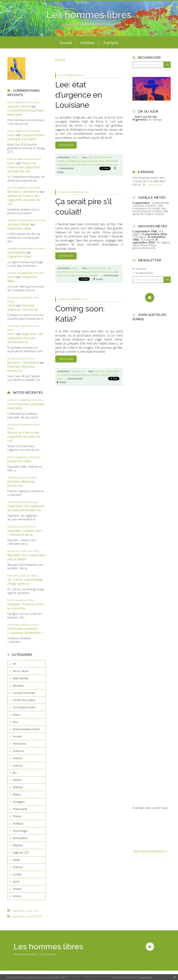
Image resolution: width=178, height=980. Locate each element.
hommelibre (16, 252)
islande (114, 272)
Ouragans (19, 802)
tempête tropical (103, 158)
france (96, 272)
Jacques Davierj (19, 106)
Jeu (15, 773)
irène (116, 371)
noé (86, 276)
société (17, 874)
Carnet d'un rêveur (24, 700)
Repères (18, 845)
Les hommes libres (89, 15)
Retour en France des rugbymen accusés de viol (24, 167)
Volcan (17, 896)
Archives (88, 43)
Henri (11, 135)
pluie (101, 161)
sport (16, 882)
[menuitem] (66, 42)
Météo (17, 795)
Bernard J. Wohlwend (23, 192)
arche (79, 276)
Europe (17, 736)
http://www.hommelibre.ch (150, 851)
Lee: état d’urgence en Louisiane (79, 95)
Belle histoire (21, 678)
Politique (18, 824)
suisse (105, 272)
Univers (17, 889)
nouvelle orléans (87, 161)
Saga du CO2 (21, 853)
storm (61, 161)
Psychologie (20, 831)
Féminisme (19, 744)
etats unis (112, 165)
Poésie (17, 816)
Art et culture (21, 671)
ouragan (100, 165)
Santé (16, 860)
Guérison (18, 751)
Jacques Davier (19, 224)
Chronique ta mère (24, 707)
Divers (17, 715)
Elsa (15, 722)
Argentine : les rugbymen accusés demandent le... (25, 338)
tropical (85, 375)
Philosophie (20, 809)
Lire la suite (66, 145)
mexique (106, 375)
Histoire (18, 758)
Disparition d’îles (19, 228)
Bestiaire (18, 686)
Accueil (66, 43)
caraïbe (93, 276)
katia (91, 165)
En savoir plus (146, 977)
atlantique (63, 165)
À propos (111, 43)
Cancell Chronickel (24, 693)
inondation (112, 161)
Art (15, 664)
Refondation (20, 838)
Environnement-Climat (26, 729)
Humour (18, 766)
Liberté (17, 780)
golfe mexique (79, 165)
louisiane (70, 161)
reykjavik (62, 276)
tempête (96, 375)
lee (90, 158)
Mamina (18, 787)
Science (17, 867)
